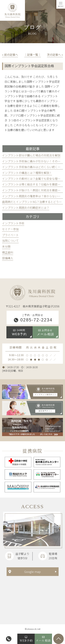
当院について (10, 241)
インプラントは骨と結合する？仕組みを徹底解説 (33, 184)
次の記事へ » (55, 55)
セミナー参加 (10, 229)
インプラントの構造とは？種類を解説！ (27, 173)
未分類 (6, 246)
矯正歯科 (8, 252)
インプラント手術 (13, 223)
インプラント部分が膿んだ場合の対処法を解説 (31, 155)
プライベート (10, 235)
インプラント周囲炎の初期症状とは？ (26, 208)
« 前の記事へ (10, 55)
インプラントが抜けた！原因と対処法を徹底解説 (33, 190)
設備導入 (8, 258)
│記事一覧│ (33, 55)
